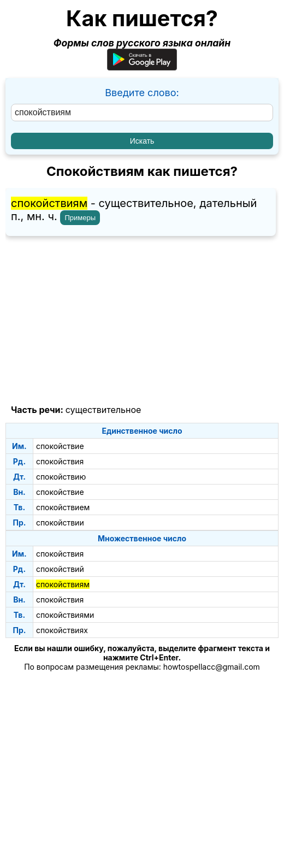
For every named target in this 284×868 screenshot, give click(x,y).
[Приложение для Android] (142, 67)
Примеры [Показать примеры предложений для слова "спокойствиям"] (80, 218)
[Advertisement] (142, 321)
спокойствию (61, 477)
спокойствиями (65, 615)
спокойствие (60, 446)
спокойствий (60, 569)
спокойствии (60, 522)
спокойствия (60, 461)
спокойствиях (62, 630)
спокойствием (63, 507)
